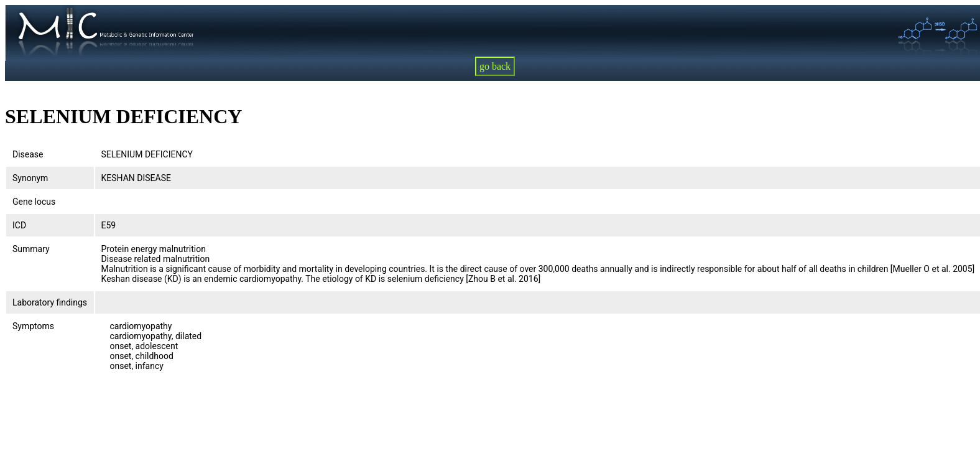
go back (495, 66)
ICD (19, 225)
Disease (28, 154)
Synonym (30, 178)
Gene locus (34, 202)
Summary (31, 249)
